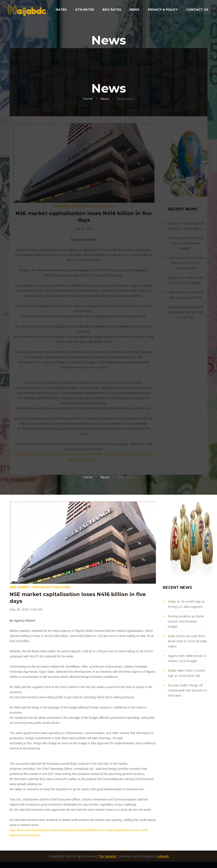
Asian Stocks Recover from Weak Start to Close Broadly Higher (185, 263)
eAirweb (163, 856)
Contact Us (197, 10)
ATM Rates (85, 10)
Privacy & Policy (163, 10)
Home (88, 99)
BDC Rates (112, 10)
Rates (61, 10)
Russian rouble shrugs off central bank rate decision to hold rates (185, 312)
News (135, 10)
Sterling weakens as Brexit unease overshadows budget (185, 243)
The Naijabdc (108, 856)
